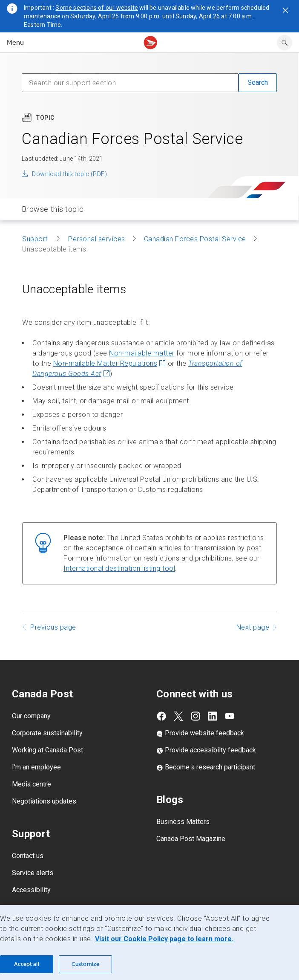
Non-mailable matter (142, 353)
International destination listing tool (119, 568)
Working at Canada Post (47, 750)
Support (36, 239)
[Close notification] (285, 10)
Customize (85, 964)
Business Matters (183, 822)
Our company (31, 716)
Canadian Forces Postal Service (195, 239)
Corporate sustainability (47, 733)
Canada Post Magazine (191, 839)
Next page (253, 627)
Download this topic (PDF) (69, 174)
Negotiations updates (44, 801)
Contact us (28, 856)
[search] (285, 43)
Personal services (97, 239)
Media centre (32, 784)
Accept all (26, 964)
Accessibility (31, 890)
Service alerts (33, 873)
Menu (15, 42)
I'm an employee (36, 767)
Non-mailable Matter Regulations (110, 363)
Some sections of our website (97, 8)
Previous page (53, 627)
